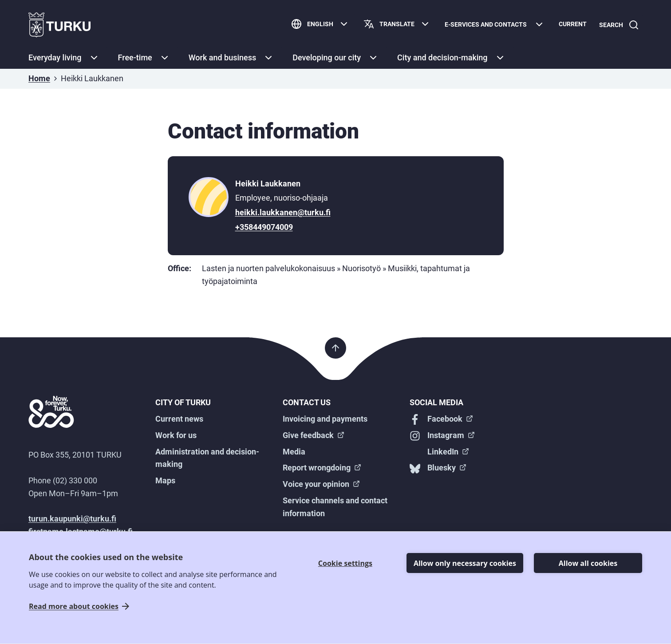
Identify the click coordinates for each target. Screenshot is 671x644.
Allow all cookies (588, 563)
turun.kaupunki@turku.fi (72, 519)
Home (39, 78)
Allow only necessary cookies (465, 563)
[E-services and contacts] (495, 25)
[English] (320, 25)
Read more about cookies (74, 606)
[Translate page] (397, 25)
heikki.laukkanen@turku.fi (283, 212)
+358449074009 (264, 227)
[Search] (619, 25)
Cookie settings (345, 563)
